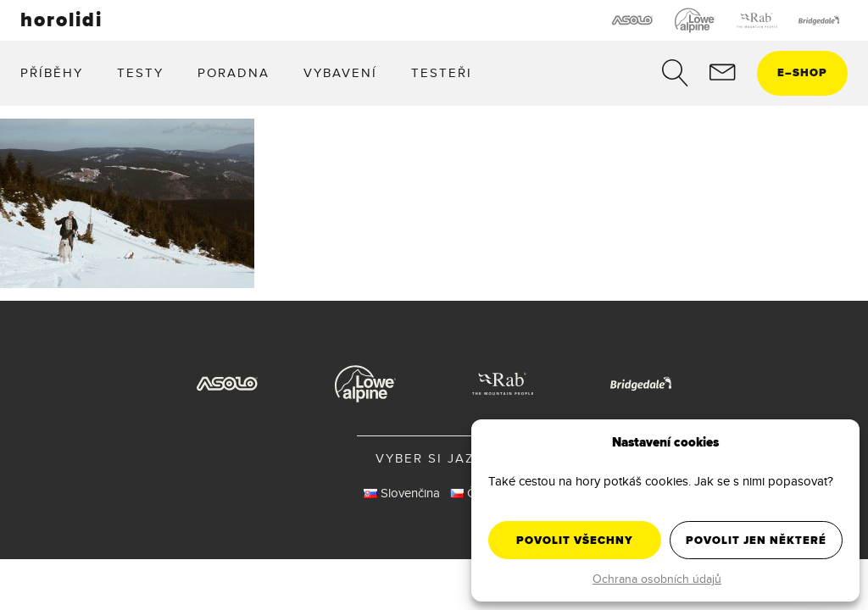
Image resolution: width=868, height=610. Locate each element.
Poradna (234, 72)
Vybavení (340, 72)
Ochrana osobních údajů (657, 579)
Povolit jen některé (756, 540)
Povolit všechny (575, 540)
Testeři (442, 72)
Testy (140, 72)
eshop (802, 72)
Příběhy (52, 72)
